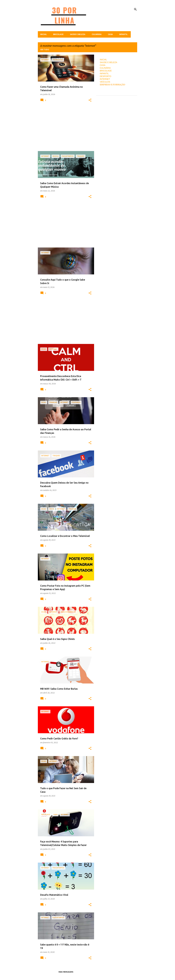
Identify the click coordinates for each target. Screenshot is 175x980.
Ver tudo (45, 50)
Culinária (97, 34)
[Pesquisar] (135, 9)
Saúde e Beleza (78, 34)
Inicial (43, 34)
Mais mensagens (66, 972)
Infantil (123, 34)
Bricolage (58, 34)
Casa (110, 34)
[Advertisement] (65, 128)
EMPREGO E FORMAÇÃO (112, 85)
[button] (90, 100)
